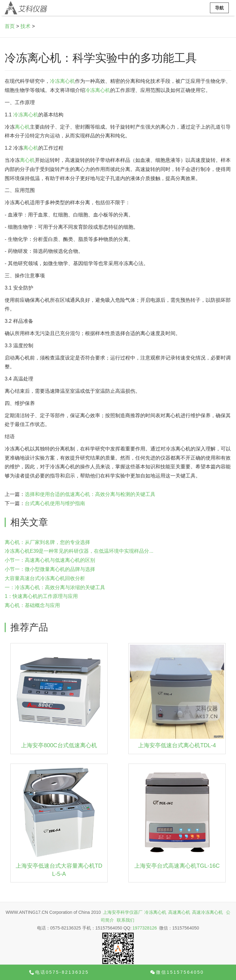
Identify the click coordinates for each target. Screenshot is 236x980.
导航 (219, 8)
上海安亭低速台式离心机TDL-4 (177, 745)
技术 (25, 26)
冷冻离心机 (62, 81)
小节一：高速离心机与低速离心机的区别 (50, 560)
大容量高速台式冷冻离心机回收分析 (45, 578)
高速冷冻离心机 (207, 912)
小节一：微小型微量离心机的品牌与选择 (50, 569)
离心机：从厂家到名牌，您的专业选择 (47, 542)
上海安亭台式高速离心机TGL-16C (177, 866)
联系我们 (126, 920)
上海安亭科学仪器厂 (123, 912)
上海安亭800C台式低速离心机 (59, 745)
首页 (10, 26)
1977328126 (145, 928)
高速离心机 (179, 912)
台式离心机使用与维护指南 (55, 503)
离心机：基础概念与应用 (32, 605)
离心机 (22, 127)
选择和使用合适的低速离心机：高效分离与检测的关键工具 (90, 494)
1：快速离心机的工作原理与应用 (41, 596)
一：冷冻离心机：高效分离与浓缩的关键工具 (55, 587)
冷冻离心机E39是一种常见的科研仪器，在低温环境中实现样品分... (79, 551)
